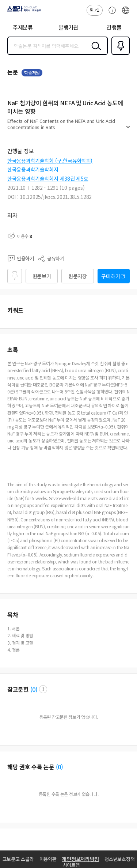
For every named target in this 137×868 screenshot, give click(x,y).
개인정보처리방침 (80, 859)
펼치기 (128, 130)
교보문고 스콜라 (18, 859)
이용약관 (48, 859)
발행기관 (68, 27)
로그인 (95, 10)
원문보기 (42, 276)
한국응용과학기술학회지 (33, 169)
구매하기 (111, 276)
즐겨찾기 (119, 54)
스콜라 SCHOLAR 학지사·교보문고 (22, 11)
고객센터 (110, 14)
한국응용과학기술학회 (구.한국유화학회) (50, 161)
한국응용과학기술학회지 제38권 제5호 (48, 178)
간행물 (114, 27)
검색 (95, 52)
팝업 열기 (43, 689)
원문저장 (78, 276)
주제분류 (23, 27)
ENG (126, 14)
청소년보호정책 (119, 859)
